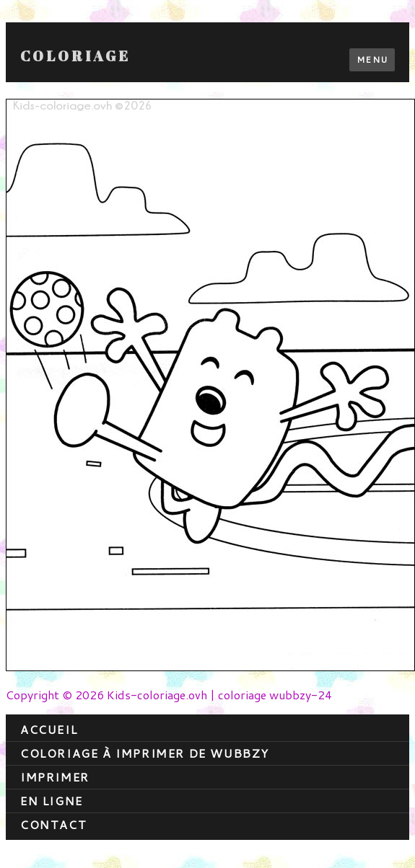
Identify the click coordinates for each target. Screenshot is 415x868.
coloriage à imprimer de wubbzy (145, 753)
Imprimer (55, 777)
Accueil (49, 729)
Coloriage (75, 56)
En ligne (52, 801)
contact (53, 824)
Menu (372, 59)
